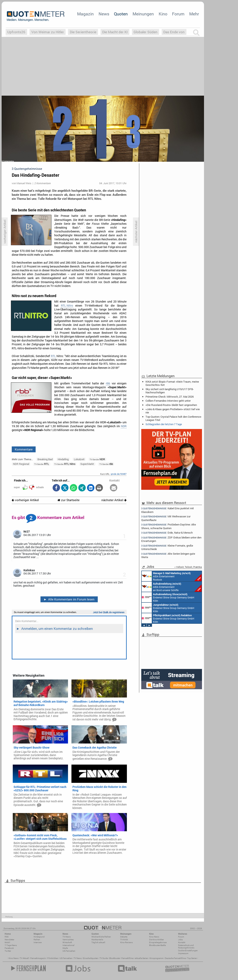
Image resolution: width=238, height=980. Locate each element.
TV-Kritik (124, 940)
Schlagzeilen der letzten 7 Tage (164, 424)
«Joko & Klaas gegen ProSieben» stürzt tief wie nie (173, 411)
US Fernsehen (66, 958)
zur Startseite (69, 500)
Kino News (14, 958)
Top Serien (192, 958)
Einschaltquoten (91, 958)
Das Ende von (174, 32)
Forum (178, 14)
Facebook (9, 948)
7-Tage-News (11, 945)
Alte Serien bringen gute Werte (168, 555)
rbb (108, 383)
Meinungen (143, 14)
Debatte (124, 937)
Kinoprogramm (157, 958)
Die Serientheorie (83, 32)
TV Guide (104, 958)
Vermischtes (68, 940)
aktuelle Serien (141, 958)
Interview (38, 942)
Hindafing (63, 459)
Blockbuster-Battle (157, 945)
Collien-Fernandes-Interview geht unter (168, 401)
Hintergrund (39, 937)
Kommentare (24, 449)
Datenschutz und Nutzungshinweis (186, 946)
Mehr (194, 14)
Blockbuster (115, 958)
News (104, 14)
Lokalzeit (79, 459)
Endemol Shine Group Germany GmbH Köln (168, 597)
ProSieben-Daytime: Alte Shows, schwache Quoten (169, 526)
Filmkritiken (53, 958)
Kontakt (182, 942)
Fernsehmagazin (38, 958)
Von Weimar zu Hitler (48, 32)
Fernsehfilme (127, 958)
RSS (7, 937)
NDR (124, 426)
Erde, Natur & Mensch (167, 533)
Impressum (183, 953)
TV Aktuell (24, 958)
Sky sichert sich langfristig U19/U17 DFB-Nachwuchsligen (170, 391)
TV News (78, 958)
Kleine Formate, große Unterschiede (167, 547)
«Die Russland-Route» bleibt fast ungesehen (171, 405)
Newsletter (9, 940)
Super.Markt (87, 464)
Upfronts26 (16, 32)
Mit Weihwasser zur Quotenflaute (166, 518)
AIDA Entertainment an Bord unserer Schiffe (172, 587)
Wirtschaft (67, 942)
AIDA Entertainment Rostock (172, 576)
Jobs (180, 940)
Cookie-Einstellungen (188, 951)
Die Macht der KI (115, 32)
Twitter (8, 951)
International (69, 945)
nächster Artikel (114, 500)
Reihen (37, 940)
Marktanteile (97, 940)
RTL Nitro (67, 306)
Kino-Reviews (126, 942)
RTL (53, 356)
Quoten (121, 14)
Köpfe (65, 948)
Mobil (7, 942)
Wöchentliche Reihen (101, 937)
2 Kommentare (42, 183)
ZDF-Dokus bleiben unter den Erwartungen (171, 539)
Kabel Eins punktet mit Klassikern (168, 510)
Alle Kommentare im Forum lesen (69, 599)
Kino (163, 14)
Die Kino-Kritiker (156, 940)
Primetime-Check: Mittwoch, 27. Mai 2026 (170, 397)
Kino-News (154, 937)
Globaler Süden (146, 32)
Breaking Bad (45, 459)
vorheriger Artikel (25, 500)
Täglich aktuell (98, 942)
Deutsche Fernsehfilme (175, 958)
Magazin (85, 14)
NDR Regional (21, 464)
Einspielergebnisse (158, 942)
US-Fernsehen (69, 951)
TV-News (67, 937)
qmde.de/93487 (119, 474)
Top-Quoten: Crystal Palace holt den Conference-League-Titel (174, 418)
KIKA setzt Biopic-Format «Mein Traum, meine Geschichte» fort (172, 383)
